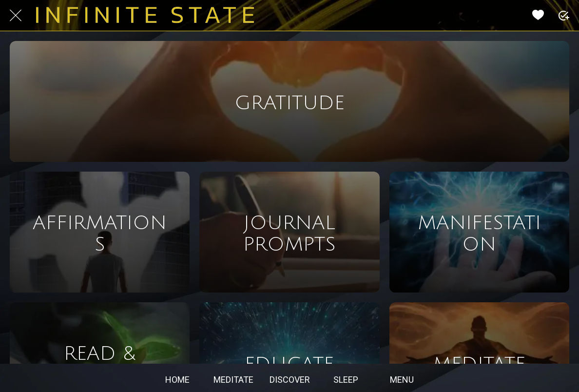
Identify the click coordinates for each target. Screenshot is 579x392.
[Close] (16, 16)
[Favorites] (538, 16)
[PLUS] (563, 16)
